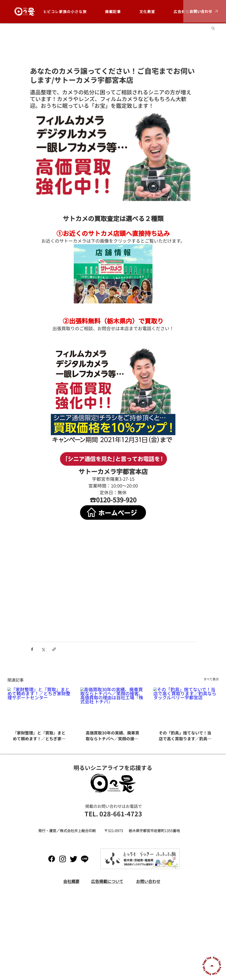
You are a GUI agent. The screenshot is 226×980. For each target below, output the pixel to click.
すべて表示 (211, 679)
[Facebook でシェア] (32, 649)
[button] (205, 11)
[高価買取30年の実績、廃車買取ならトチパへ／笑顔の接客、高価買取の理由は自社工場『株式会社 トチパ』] (113, 706)
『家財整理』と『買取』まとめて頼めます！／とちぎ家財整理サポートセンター (39, 736)
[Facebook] (52, 859)
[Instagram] (63, 859)
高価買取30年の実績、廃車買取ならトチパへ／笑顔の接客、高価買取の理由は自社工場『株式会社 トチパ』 (112, 736)
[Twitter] (74, 859)
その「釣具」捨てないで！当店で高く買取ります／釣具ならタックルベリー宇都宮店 (185, 736)
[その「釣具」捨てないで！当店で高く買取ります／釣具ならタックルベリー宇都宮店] (186, 706)
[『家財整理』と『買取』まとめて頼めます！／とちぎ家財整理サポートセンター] (40, 706)
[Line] (85, 859)
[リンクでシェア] (54, 649)
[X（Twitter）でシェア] (43, 649)
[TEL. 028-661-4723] (113, 814)
